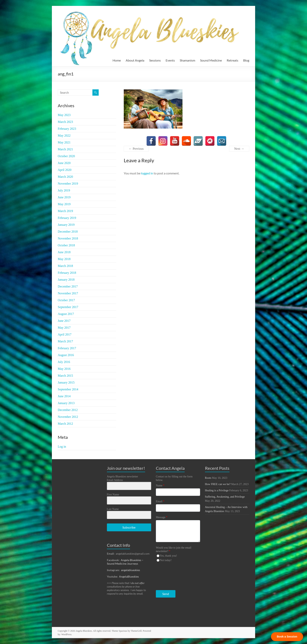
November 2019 (68, 184)
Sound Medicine (211, 60)
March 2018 (65, 266)
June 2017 (64, 321)
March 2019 (65, 211)
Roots (208, 478)
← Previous (136, 149)
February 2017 (67, 348)
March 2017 (65, 341)
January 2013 (66, 403)
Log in (62, 447)
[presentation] (180, 575)
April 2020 (65, 170)
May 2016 (64, 369)
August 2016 (66, 355)
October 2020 (66, 156)
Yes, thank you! (168, 556)
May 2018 (64, 259)
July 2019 (64, 190)
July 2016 (64, 362)
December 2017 (68, 286)
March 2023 (65, 122)
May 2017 (64, 328)
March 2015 (65, 376)
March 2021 (65, 149)
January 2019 (66, 225)
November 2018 (68, 238)
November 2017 (68, 293)
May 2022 (64, 136)
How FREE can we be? (218, 484)
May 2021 (64, 142)
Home (117, 60)
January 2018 (66, 280)
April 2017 (65, 334)
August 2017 (66, 314)
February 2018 (67, 273)
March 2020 (65, 177)
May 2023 (64, 115)
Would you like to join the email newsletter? (174, 549)
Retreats (233, 60)
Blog (246, 60)
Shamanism (187, 60)
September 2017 (68, 307)
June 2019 (64, 197)
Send (166, 594)
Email (160, 501)
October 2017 (66, 300)
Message (162, 517)
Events (170, 60)
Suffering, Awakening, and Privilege (225, 497)
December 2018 (68, 232)
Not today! (166, 560)
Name (160, 486)
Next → (239, 149)
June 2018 (64, 252)
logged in (147, 173)
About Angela (135, 60)
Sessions (155, 60)
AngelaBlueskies (129, 576)
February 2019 (67, 218)
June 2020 (64, 163)
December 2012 (68, 410)
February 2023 (67, 129)
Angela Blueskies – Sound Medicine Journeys (125, 562)
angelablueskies (130, 570)
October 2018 (66, 245)
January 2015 (66, 382)
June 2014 (64, 396)
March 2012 (65, 424)
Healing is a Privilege (217, 490)
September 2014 (68, 389)
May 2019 (64, 204)
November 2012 (68, 417)
